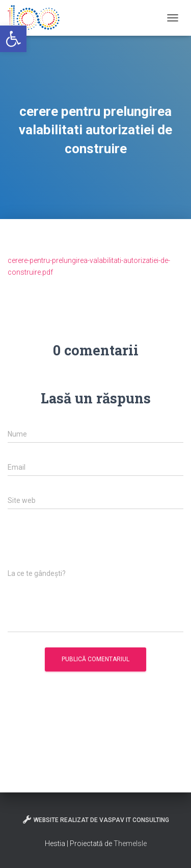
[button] (13, 39)
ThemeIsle (130, 843)
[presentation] (85, 544)
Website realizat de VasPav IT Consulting (95, 819)
